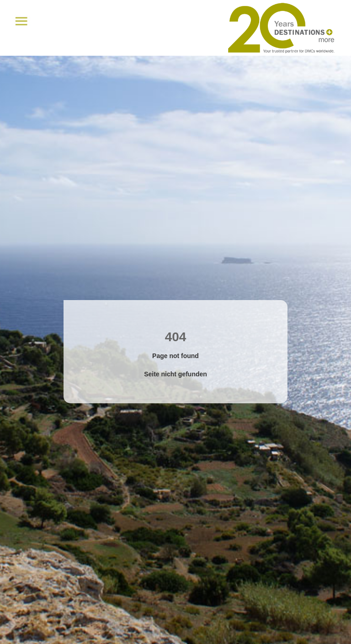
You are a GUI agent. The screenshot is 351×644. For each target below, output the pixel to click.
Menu (21, 21)
